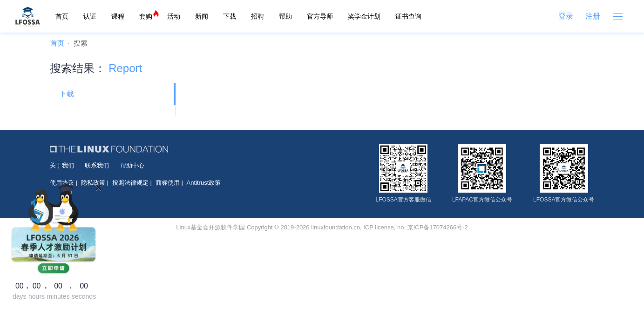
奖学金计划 (364, 16)
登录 (566, 16)
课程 (118, 16)
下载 (230, 16)
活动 (174, 16)
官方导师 (320, 16)
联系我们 (97, 165)
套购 (146, 16)
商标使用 (168, 183)
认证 (90, 16)
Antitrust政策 (204, 183)
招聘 (258, 16)
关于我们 (62, 165)
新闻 (202, 16)
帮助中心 (132, 165)
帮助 (285, 16)
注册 (593, 16)
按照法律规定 (130, 183)
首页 (62, 16)
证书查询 (408, 16)
